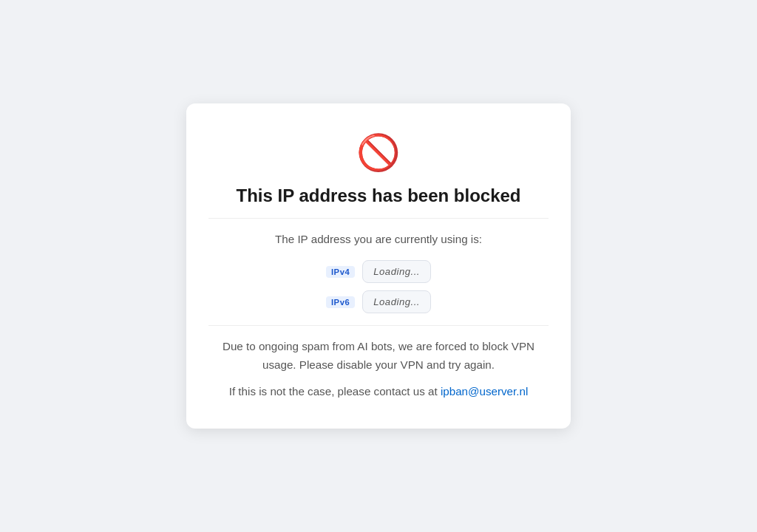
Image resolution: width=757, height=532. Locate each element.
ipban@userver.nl (484, 391)
